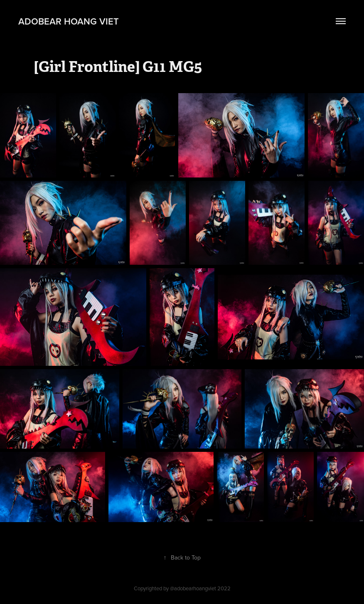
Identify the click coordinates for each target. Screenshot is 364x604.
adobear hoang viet (69, 21)
